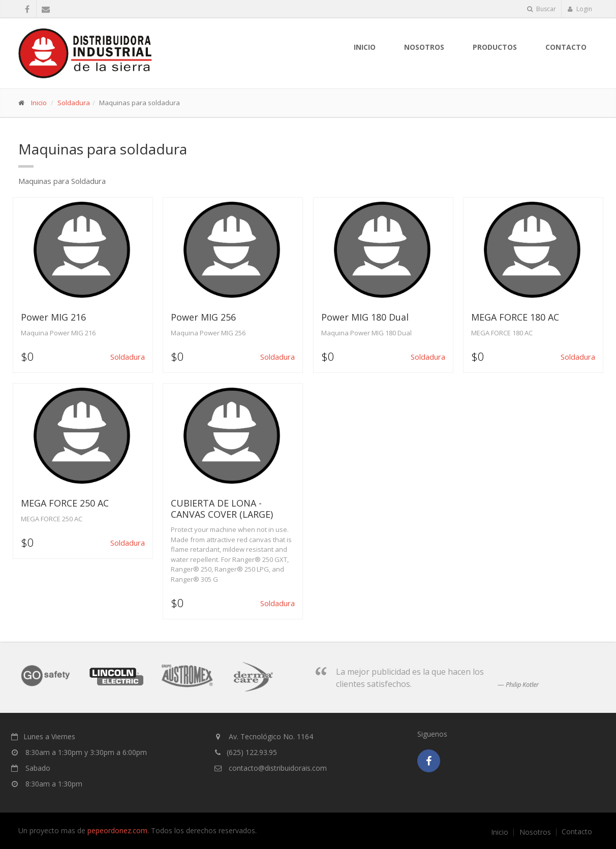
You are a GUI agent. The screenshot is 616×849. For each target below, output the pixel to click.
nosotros (424, 47)
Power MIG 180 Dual (365, 317)
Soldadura (74, 103)
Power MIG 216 (53, 317)
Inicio (365, 47)
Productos (495, 47)
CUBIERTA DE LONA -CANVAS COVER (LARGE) (222, 509)
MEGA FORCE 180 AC (515, 317)
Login (580, 9)
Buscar (542, 9)
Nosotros (535, 832)
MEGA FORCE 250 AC (65, 503)
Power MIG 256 (203, 317)
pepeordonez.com (117, 830)
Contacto (566, 47)
